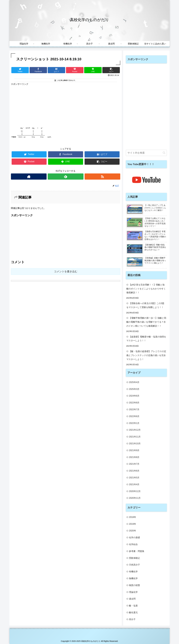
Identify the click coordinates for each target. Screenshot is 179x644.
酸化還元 (133, 612)
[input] (146, 153)
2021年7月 (134, 464)
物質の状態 (134, 585)
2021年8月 (134, 457)
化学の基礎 (134, 538)
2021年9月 (134, 450)
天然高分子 (134, 565)
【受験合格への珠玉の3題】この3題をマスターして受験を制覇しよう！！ (145, 305)
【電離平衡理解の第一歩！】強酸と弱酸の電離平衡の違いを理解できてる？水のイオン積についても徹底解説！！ (146, 322)
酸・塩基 (133, 606)
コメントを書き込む (66, 271)
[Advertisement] (66, 105)
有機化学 (133, 572)
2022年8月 (134, 403)
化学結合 (133, 544)
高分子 (132, 619)
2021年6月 (134, 471)
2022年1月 (134, 423)
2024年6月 (134, 396)
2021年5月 (134, 478)
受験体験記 (134, 558)
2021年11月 (135, 437)
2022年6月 (134, 416)
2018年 (133, 517)
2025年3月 (134, 389)
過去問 (132, 599)
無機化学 (133, 578)
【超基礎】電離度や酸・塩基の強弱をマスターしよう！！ (146, 339)
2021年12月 (135, 430)
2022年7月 (134, 409)
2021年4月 (134, 484)
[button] (164, 153)
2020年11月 (135, 498)
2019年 (133, 524)
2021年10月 (135, 444)
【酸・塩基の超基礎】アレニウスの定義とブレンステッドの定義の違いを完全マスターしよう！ (146, 355)
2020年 (133, 531)
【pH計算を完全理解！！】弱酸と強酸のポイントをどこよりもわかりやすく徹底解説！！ (146, 289)
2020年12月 (135, 491)
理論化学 (133, 592)
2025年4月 (134, 382)
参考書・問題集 (137, 551)
